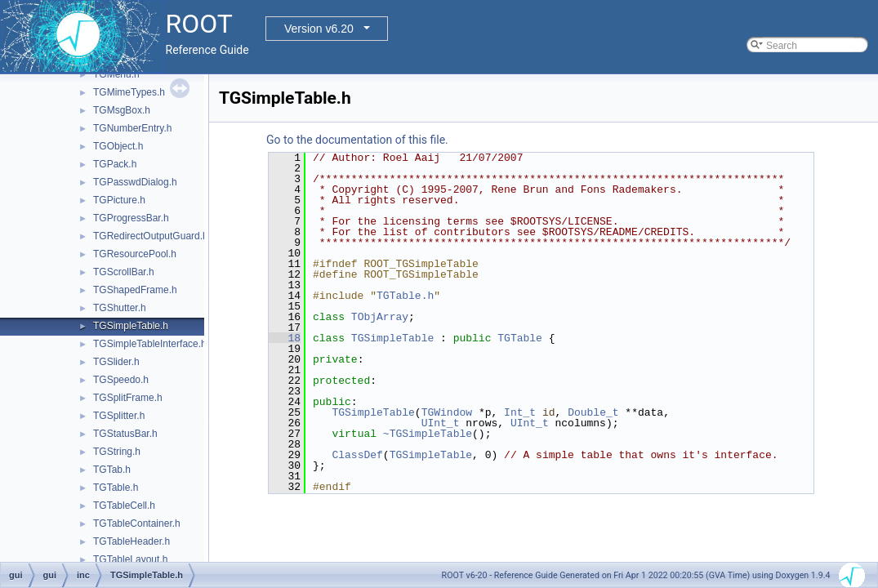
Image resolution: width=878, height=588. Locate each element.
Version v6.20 (319, 29)
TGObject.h (118, 146)
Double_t (593, 412)
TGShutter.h (120, 308)
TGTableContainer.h (137, 523)
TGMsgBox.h (122, 110)
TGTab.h (112, 470)
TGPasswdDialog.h (135, 182)
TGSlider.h (116, 362)
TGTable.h (116, 488)
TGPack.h (115, 164)
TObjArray (380, 317)
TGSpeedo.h (121, 380)
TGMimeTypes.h (129, 92)
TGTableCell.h (124, 506)
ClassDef (357, 455)
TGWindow (447, 412)
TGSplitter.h (119, 416)
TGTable (520, 338)
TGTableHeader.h (131, 541)
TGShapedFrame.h (135, 290)
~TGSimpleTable (428, 434)
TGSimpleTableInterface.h (150, 344)
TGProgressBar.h (131, 218)
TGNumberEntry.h (132, 128)
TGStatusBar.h (125, 434)
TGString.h (117, 452)
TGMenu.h (116, 74)
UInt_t (441, 423)
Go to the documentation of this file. (357, 140)
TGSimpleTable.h (131, 326)
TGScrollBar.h (124, 272)
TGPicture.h (119, 200)
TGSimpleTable (392, 338)
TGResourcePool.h (135, 254)
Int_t (520, 412)
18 (285, 338)
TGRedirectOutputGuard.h (151, 236)
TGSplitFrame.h (128, 398)
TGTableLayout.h (130, 559)
